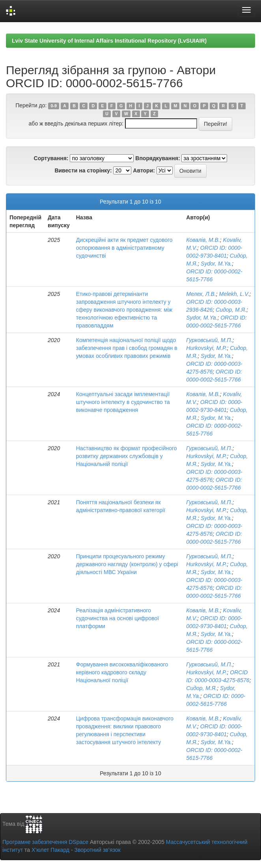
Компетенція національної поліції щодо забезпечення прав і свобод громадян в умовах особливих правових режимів (127, 348)
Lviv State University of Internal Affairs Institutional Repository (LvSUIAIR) (109, 41)
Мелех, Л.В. (201, 294)
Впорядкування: (158, 158)
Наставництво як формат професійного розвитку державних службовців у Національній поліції (127, 456)
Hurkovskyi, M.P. (206, 348)
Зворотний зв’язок (97, 850)
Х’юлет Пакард (50, 850)
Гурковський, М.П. (209, 340)
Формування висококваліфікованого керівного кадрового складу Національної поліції (122, 672)
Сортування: (51, 158)
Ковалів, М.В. (203, 240)
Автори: (144, 170)
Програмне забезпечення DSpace (45, 842)
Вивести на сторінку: (83, 170)
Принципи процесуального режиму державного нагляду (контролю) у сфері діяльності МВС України (127, 564)
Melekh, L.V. (234, 294)
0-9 (54, 106)
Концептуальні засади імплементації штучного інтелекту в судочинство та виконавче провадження (123, 402)
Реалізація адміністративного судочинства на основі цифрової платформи (117, 618)
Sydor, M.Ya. (216, 264)
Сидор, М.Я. (231, 310)
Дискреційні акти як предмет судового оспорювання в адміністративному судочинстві (124, 248)
